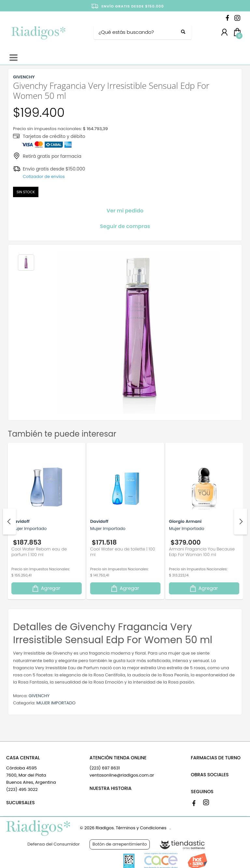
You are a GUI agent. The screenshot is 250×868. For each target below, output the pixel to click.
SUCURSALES (21, 803)
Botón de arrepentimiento (120, 844)
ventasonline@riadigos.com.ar (122, 775)
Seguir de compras (125, 226)
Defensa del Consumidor (54, 844)
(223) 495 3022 (22, 789)
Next (241, 522)
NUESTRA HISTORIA (111, 788)
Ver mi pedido (125, 211)
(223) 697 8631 (105, 768)
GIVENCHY (39, 696)
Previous (9, 522)
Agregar (46, 588)
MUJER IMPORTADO (56, 703)
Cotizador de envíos (44, 176)
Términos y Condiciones (141, 828)
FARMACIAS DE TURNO (216, 758)
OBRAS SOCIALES (210, 775)
